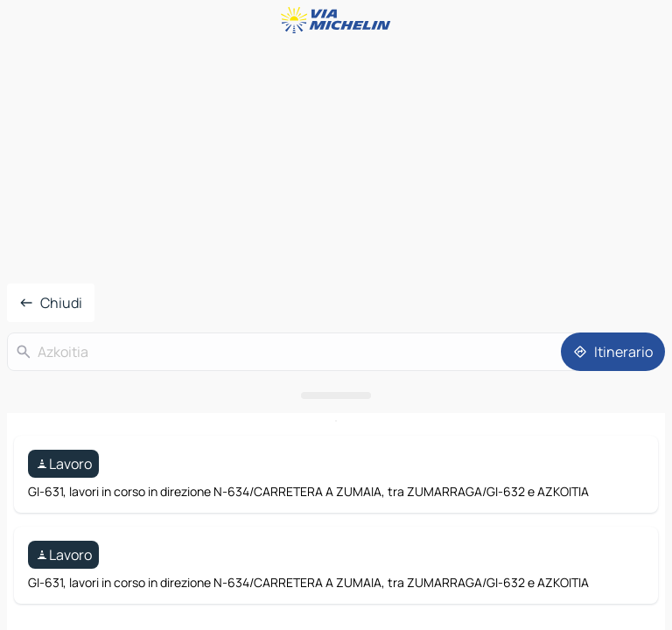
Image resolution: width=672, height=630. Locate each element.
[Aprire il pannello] (336, 395)
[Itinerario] (613, 352)
